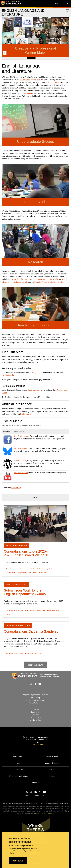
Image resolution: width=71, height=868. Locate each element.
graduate (37, 80)
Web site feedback (35, 720)
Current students (11, 569)
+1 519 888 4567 (37, 745)
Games (33, 279)
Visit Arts (35, 715)
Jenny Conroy (37, 372)
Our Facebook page (22, 436)
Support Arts (35, 712)
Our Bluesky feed (21, 449)
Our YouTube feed (21, 473)
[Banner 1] (6, 58)
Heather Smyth (8, 375)
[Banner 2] (14, 58)
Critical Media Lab (19, 279)
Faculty (8, 573)
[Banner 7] (56, 58)
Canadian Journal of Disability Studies (49, 282)
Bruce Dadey (16, 488)
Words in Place (20, 460)
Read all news (35, 665)
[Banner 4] (31, 58)
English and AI (26, 414)
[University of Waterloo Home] (11, 3)
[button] (59, 3)
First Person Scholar (51, 279)
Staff (13, 573)
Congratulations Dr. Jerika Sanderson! (33, 631)
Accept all (18, 861)
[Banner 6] (48, 58)
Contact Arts (35, 709)
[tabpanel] (35, 585)
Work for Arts (35, 717)
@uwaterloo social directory (35, 795)
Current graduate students (50, 569)
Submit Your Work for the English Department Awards (25, 592)
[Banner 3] (23, 58)
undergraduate (25, 80)
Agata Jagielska (33, 390)
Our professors (52, 83)
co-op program (28, 93)
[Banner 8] (65, 58)
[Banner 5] (40, 58)
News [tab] (35, 497)
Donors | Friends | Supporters (37, 573)
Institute (39, 279)
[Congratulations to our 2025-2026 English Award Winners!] (35, 523)
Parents (24, 573)
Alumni (18, 573)
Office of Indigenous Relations (45, 814)
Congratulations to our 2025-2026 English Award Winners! (26, 553)
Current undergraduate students (30, 569)
